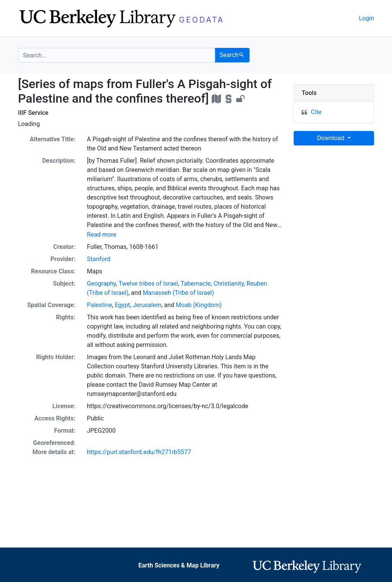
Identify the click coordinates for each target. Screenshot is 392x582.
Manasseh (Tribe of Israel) (178, 293)
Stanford (99, 259)
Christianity (228, 284)
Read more (102, 235)
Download (331, 138)
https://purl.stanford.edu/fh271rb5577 (139, 452)
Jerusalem (147, 305)
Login (367, 18)
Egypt (122, 305)
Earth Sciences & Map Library (179, 565)
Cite (316, 112)
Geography (101, 284)
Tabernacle (196, 284)
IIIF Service (33, 113)
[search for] (117, 55)
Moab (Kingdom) (199, 305)
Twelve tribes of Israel (148, 284)
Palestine (100, 305)
